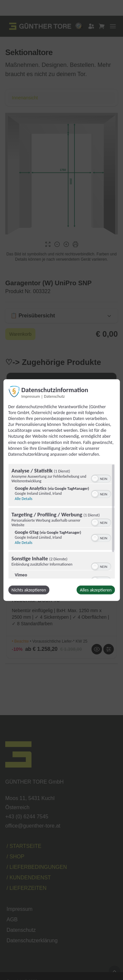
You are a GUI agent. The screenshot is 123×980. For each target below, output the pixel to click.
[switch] (101, 478)
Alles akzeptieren (96, 590)
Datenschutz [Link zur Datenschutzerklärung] (54, 396)
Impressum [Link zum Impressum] (31, 396)
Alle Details (24, 499)
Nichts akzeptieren (29, 590)
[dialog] (61, 490)
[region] (61, 521)
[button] (95, 479)
